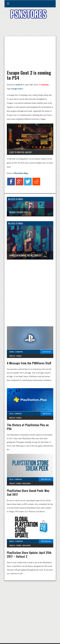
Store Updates (26, 483)
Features (19, 356)
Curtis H (18, 85)
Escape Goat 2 (17, 89)
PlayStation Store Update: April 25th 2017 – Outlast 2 (29, 555)
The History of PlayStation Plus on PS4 (28, 427)
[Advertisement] (30, 29)
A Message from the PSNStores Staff (29, 363)
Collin (11, 414)
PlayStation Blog (21, 173)
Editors (12, 352)
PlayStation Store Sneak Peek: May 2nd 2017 (28, 493)
